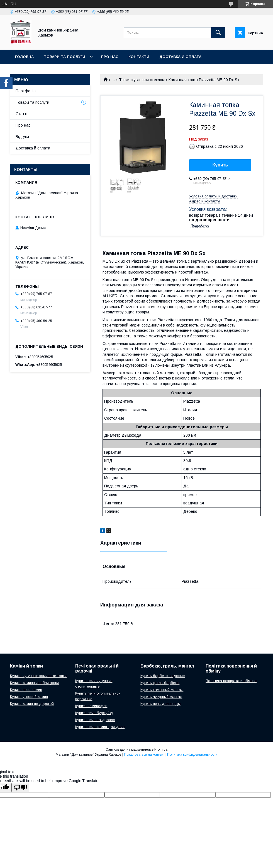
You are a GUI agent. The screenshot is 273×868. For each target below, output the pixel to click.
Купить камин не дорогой (32, 704)
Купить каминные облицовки (34, 683)
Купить (220, 165)
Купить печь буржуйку (94, 713)
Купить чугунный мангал (161, 697)
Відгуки (22, 137)
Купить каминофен (91, 706)
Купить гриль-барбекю (160, 683)
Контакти (139, 57)
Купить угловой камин (29, 697)
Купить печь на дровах (95, 720)
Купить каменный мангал (162, 690)
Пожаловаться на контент (144, 755)
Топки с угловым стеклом (142, 80)
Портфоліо (26, 91)
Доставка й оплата (180, 57)
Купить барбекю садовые (163, 676)
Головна (24, 57)
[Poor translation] (20, 788)
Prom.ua (161, 749)
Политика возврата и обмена (231, 681)
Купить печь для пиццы (160, 704)
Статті (21, 114)
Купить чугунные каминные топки (38, 676)
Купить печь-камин (26, 690)
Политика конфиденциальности (192, 755)
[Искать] (218, 33)
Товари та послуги (64, 57)
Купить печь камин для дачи (100, 727)
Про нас (110, 57)
